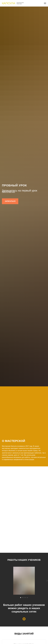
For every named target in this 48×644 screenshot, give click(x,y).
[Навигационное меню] (45, 3)
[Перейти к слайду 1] (21, 598)
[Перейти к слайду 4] (26, 598)
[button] (10, 201)
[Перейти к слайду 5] (28, 598)
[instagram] (24, 619)
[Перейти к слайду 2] (22, 598)
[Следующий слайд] (47, 581)
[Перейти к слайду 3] (24, 598)
